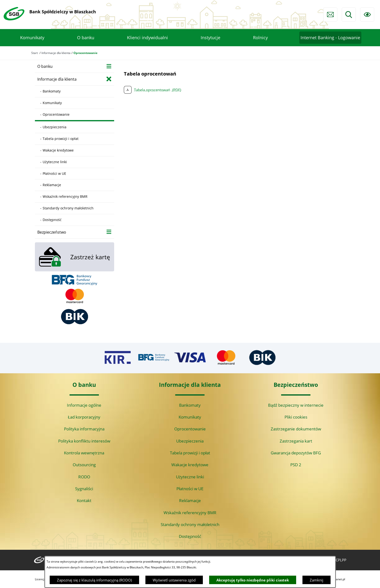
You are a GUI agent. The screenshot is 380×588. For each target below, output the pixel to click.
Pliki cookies (296, 417)
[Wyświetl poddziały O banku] (109, 66)
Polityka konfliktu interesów (84, 441)
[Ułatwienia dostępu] (367, 15)
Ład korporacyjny (84, 417)
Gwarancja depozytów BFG (296, 453)
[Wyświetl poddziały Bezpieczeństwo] (109, 232)
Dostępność (190, 536)
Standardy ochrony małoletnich (190, 524)
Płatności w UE (190, 489)
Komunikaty (190, 417)
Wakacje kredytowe (190, 465)
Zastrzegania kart (296, 441)
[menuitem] (32, 38)
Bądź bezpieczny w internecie (296, 405)
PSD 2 (296, 465)
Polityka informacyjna (84, 429)
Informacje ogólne (84, 405)
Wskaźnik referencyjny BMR (190, 513)
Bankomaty (190, 405)
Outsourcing (84, 465)
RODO (84, 477)
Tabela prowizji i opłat (190, 453)
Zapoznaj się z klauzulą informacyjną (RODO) (94, 580)
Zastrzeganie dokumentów (296, 429)
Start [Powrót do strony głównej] (35, 53)
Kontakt (84, 500)
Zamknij (317, 580)
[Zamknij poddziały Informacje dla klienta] (109, 79)
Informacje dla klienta (56, 53)
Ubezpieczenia (190, 441)
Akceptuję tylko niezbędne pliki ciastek (253, 580)
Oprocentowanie (190, 429)
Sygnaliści (84, 489)
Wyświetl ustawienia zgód (174, 580)
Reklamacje (190, 500)
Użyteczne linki (190, 477)
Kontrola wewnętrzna (84, 453)
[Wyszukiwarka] (349, 15)
